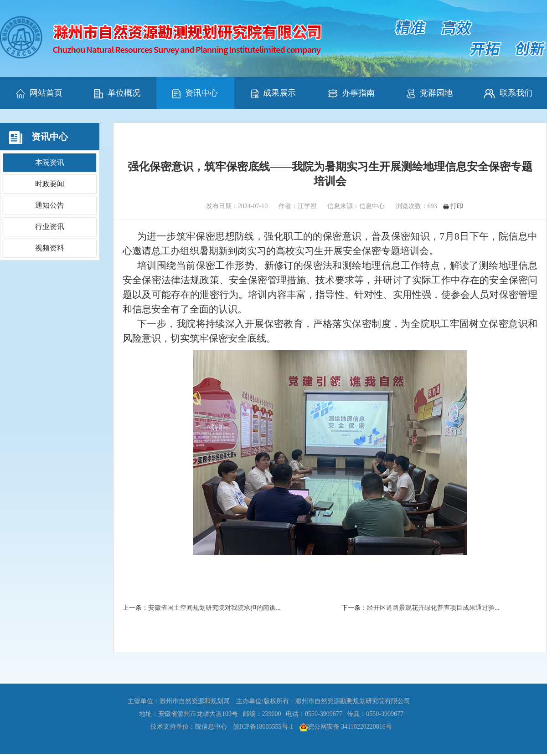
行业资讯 (50, 227)
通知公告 (50, 205)
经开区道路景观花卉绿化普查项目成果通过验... (433, 608)
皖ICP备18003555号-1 (263, 727)
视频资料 (50, 248)
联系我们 (508, 93)
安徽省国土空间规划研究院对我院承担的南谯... (214, 608)
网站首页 (39, 93)
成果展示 (273, 93)
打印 (453, 206)
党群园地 (430, 93)
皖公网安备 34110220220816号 (350, 727)
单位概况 (117, 93)
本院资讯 (50, 162)
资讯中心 (195, 93)
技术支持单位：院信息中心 (189, 727)
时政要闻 (50, 184)
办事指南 (351, 93)
